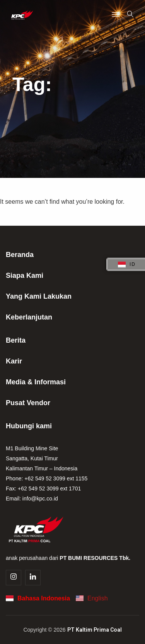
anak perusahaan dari (68, 558)
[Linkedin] (33, 578)
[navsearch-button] (130, 15)
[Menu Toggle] (116, 15)
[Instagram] (14, 578)
